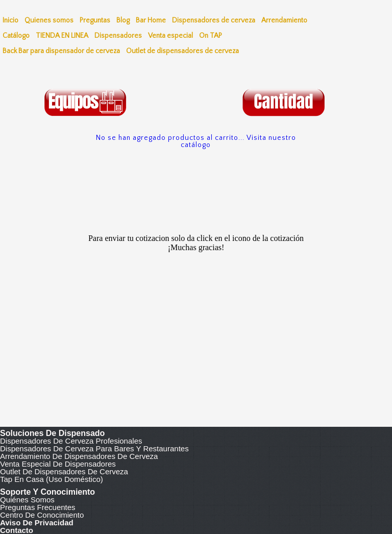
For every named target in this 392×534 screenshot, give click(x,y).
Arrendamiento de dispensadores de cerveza (79, 456)
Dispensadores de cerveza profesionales (71, 441)
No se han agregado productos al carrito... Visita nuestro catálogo (196, 141)
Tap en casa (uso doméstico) (52, 479)
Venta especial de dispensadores (58, 464)
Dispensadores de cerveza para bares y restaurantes (94, 448)
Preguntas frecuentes (38, 507)
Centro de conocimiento (42, 515)
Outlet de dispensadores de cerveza (64, 471)
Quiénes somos (27, 500)
